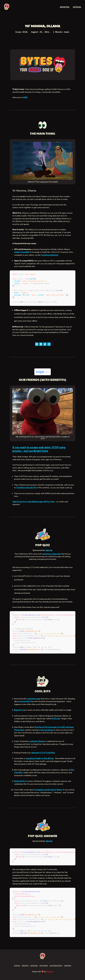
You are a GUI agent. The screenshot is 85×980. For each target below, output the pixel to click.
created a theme (37, 741)
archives (77, 7)
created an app (33, 699)
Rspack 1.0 (19, 710)
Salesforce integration (52, 554)
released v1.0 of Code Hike (43, 753)
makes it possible (22, 252)
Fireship (50, 971)
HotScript (56, 718)
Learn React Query (56, 966)
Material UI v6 (20, 781)
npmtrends (34, 966)
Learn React (44, 966)
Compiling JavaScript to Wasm (48, 790)
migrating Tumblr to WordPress (40, 758)
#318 (25, 97)
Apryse (49, 550)
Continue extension (50, 255)
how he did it (25, 701)
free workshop (47, 730)
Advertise (25, 966)
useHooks (68, 966)
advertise (65, 7)
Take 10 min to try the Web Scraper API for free (33, 502)
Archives (17, 966)
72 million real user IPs (26, 488)
